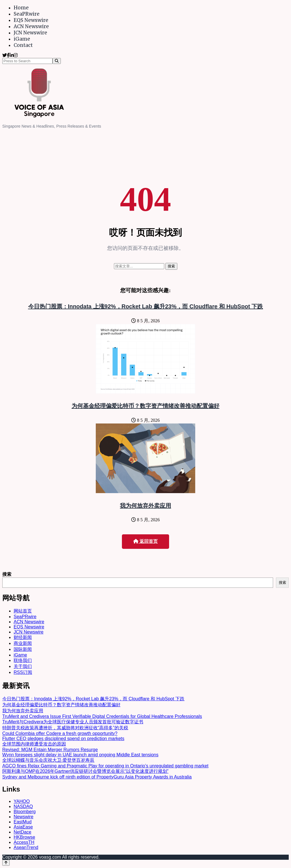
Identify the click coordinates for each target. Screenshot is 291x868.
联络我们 (23, 660)
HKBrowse (24, 837)
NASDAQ (23, 806)
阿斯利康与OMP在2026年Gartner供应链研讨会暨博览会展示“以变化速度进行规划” (85, 771)
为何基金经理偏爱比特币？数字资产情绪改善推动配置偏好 (145, 406)
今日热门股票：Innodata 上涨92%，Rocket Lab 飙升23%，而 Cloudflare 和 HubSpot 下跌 (146, 306)
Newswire (23, 817)
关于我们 (23, 666)
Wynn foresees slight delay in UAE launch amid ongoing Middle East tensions (80, 755)
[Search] (57, 61)
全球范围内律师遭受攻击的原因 (34, 744)
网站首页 (23, 611)
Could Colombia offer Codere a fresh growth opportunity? (60, 733)
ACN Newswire (31, 26)
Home (21, 8)
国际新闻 (23, 649)
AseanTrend (26, 847)
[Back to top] (6, 863)
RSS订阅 (23, 672)
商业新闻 (23, 643)
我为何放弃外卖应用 (145, 506)
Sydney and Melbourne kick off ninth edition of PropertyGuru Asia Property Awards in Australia (97, 777)
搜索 (7, 574)
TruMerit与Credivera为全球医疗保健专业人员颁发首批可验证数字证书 (73, 722)
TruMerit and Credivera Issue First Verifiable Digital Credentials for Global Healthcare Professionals (102, 716)
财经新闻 (23, 637)
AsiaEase (23, 827)
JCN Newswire (30, 33)
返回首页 (145, 541)
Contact (23, 45)
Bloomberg (25, 812)
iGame (22, 39)
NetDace (22, 832)
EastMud (23, 822)
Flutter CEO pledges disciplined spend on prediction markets (63, 739)
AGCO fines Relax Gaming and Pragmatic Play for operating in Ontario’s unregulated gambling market (105, 766)
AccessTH (24, 842)
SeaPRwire (27, 14)
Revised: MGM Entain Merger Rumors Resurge (50, 750)
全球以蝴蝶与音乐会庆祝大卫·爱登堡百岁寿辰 (48, 760)
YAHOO (22, 801)
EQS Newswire (31, 20)
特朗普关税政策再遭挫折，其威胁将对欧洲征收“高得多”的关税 (65, 728)
